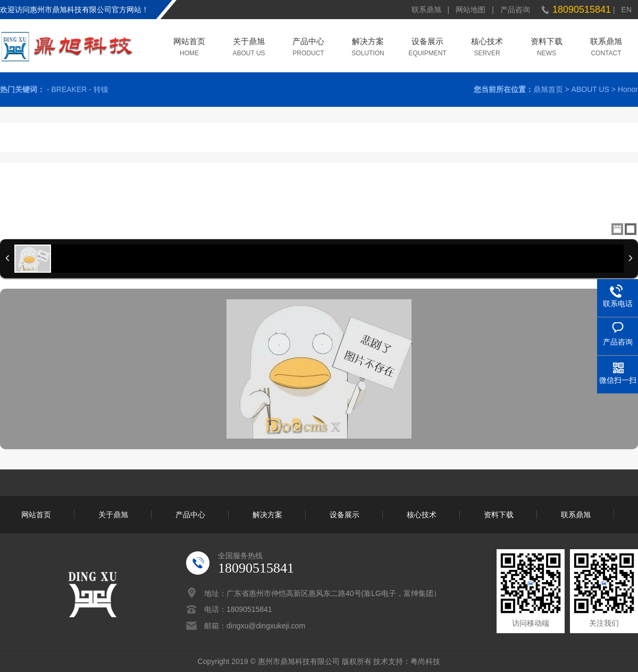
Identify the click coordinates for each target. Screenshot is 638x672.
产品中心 (308, 42)
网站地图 (471, 10)
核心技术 (487, 42)
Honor (628, 89)
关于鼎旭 (249, 42)
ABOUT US (590, 89)
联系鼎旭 (426, 10)
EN (627, 10)
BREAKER (69, 89)
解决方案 (368, 42)
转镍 (101, 89)
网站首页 (189, 42)
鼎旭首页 (548, 89)
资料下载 (547, 42)
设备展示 (427, 42)
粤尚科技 (425, 661)
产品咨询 (515, 10)
